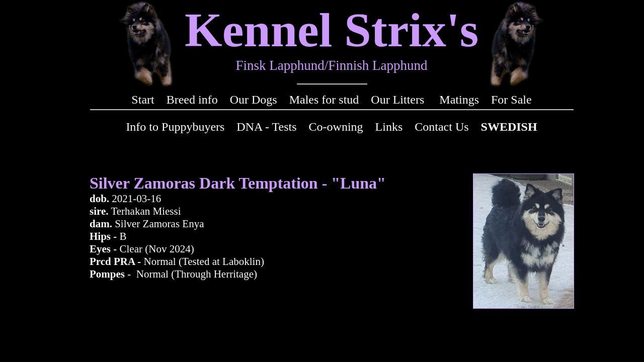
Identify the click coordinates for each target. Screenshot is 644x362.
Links (389, 127)
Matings (459, 100)
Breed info (192, 100)
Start (143, 100)
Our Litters (397, 100)
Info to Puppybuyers (175, 127)
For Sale (511, 100)
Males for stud (324, 100)
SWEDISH (509, 127)
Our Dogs (254, 100)
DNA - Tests (266, 127)
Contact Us (441, 127)
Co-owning (336, 127)
